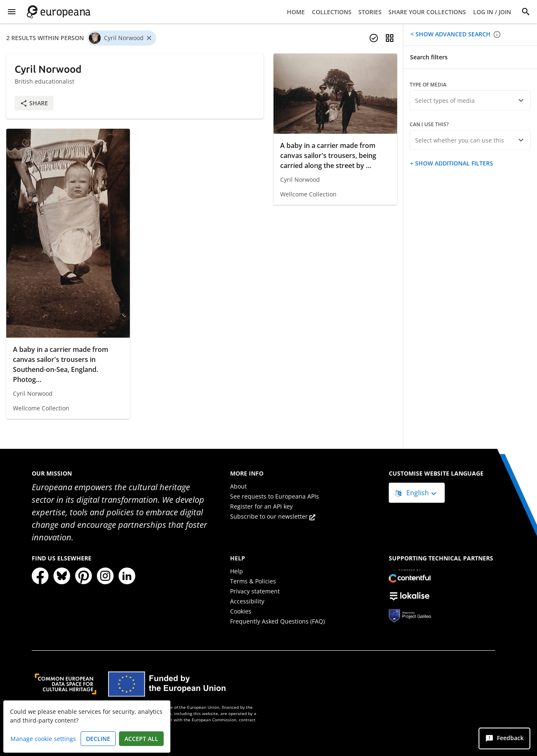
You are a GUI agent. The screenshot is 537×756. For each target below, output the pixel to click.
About (238, 486)
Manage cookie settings (43, 739)
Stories (370, 12)
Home (296, 12)
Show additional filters (453, 163)
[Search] (526, 12)
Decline (98, 739)
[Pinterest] (84, 576)
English (413, 493)
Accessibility (247, 601)
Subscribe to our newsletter (273, 516)
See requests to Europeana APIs (275, 496)
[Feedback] (504, 738)
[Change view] (390, 38)
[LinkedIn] (127, 576)
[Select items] (374, 38)
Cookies (241, 611)
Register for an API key (261, 506)
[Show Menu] (12, 12)
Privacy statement (255, 591)
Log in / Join (492, 12)
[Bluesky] (62, 576)
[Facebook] (40, 576)
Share (34, 103)
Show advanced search (452, 34)
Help (237, 571)
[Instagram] (105, 576)
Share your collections (427, 12)
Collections (332, 12)
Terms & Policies (253, 581)
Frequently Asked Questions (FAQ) (277, 621)
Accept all (141, 739)
